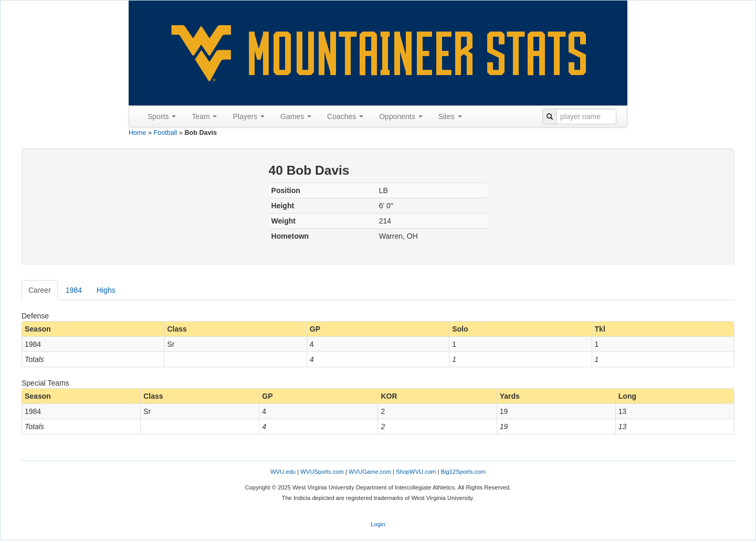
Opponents (401, 116)
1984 (74, 290)
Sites (450, 116)
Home (138, 133)
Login (378, 524)
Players (249, 116)
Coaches (345, 116)
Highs (106, 290)
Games (296, 116)
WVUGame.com (370, 472)
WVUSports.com (322, 472)
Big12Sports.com (463, 472)
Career (40, 290)
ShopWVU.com (416, 472)
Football (166, 133)
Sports (162, 116)
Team (204, 116)
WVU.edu (283, 472)
